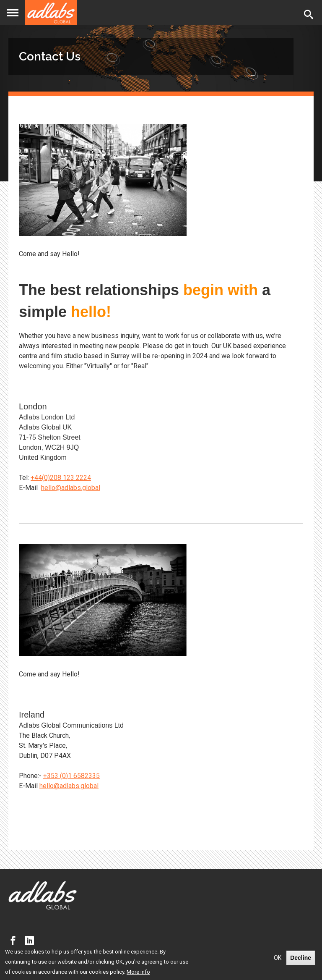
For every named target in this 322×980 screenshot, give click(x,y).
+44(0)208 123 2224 (61, 478)
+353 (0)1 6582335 (71, 776)
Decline (301, 958)
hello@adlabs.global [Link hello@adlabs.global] (71, 488)
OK (278, 958)
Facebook (15, 941)
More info (138, 972)
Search (310, 14)
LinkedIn (31, 941)
